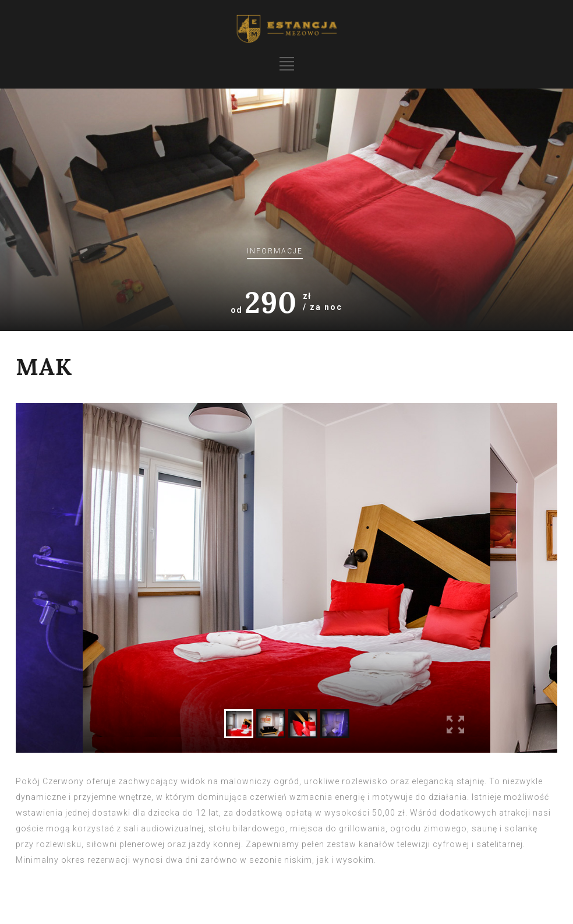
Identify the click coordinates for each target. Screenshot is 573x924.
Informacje (275, 251)
